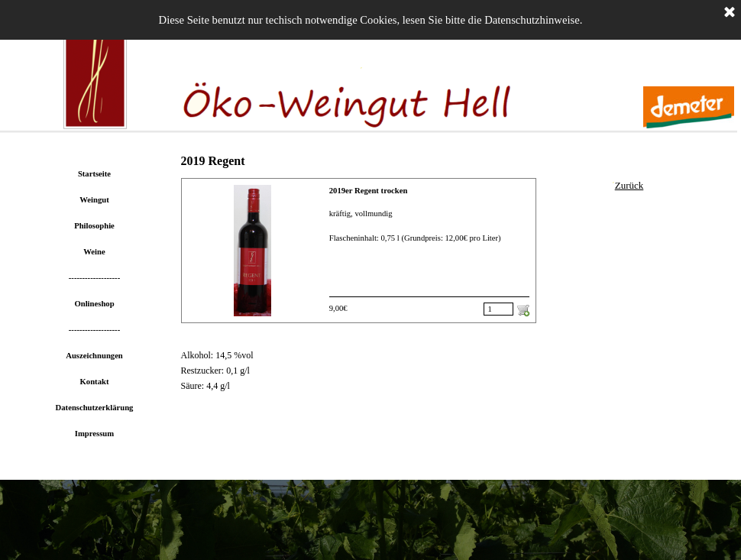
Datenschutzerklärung (95, 408)
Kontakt (95, 382)
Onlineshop (94, 304)
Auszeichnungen (94, 356)
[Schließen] (730, 13)
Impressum (94, 434)
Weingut (94, 200)
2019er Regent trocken (369, 191)
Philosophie (94, 226)
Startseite (94, 174)
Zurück (629, 185)
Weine (94, 252)
